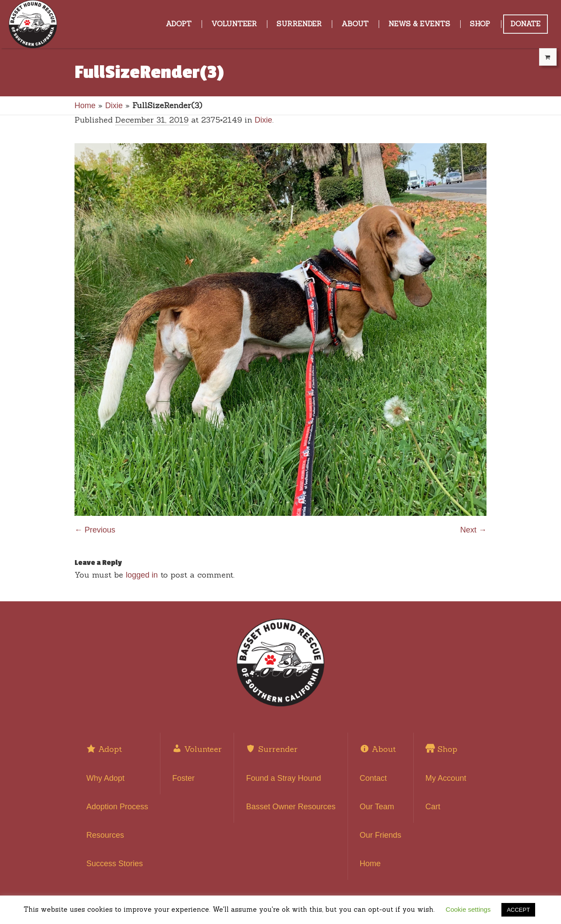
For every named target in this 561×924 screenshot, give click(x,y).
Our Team (377, 807)
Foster (183, 778)
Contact (373, 778)
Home (85, 106)
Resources (105, 835)
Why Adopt (105, 778)
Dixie (114, 106)
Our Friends (381, 835)
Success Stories (115, 864)
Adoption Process (117, 807)
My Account (446, 778)
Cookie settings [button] (468, 909)
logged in (142, 575)
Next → (473, 530)
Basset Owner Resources (291, 807)
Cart (433, 807)
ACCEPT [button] (518, 910)
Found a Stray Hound (283, 778)
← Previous (95, 530)
